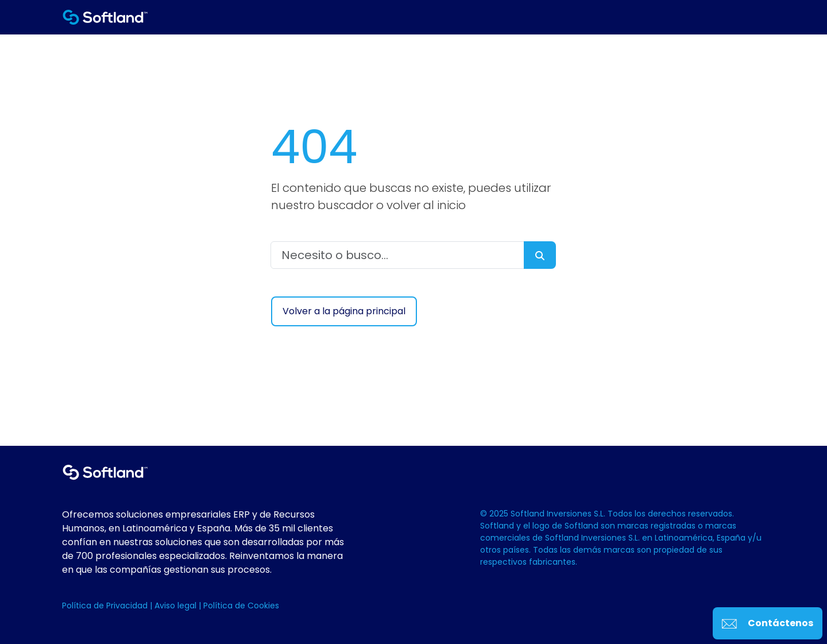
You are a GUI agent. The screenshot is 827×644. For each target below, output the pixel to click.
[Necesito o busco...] (397, 255)
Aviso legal (177, 606)
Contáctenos (768, 623)
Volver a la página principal (344, 311)
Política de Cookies (241, 606)
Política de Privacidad (106, 606)
